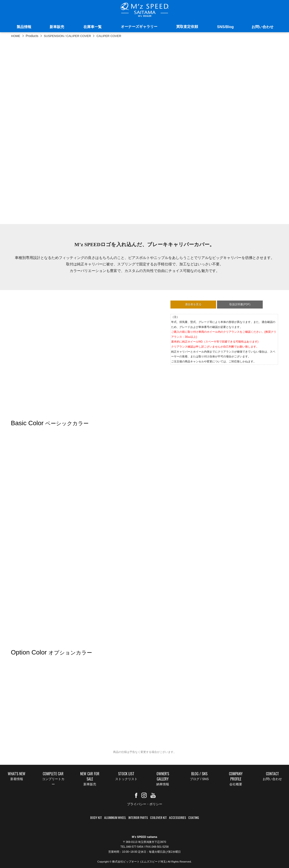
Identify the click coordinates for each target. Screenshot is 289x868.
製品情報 (24, 27)
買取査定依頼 (187, 27)
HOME (16, 36)
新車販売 (57, 27)
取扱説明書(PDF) (240, 304)
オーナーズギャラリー (139, 27)
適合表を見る (193, 304)
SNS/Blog (225, 27)
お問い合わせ (262, 27)
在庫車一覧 (93, 27)
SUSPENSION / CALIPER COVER (69, 36)
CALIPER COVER (112, 36)
